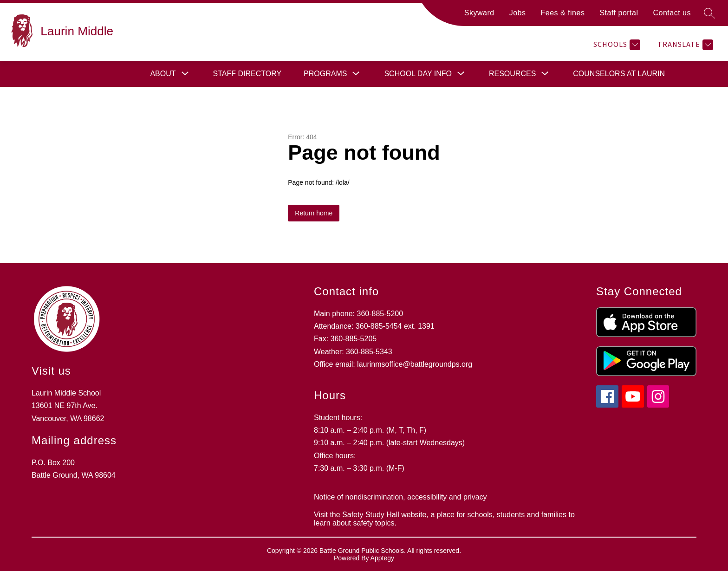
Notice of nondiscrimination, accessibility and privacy (400, 497)
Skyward (479, 13)
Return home (314, 213)
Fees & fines (562, 13)
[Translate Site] (684, 45)
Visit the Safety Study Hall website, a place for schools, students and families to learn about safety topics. (444, 519)
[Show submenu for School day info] (418, 74)
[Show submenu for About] (163, 74)
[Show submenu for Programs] (325, 74)
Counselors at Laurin (619, 74)
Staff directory (247, 74)
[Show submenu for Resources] (512, 74)
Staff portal (619, 13)
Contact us (672, 13)
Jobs (518, 13)
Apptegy (382, 558)
